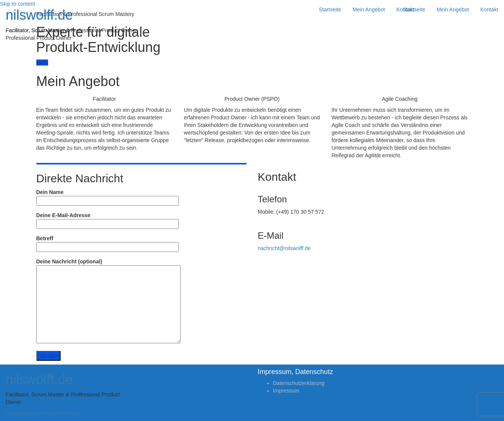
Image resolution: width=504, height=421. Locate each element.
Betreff (108, 243)
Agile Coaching (399, 99)
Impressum (286, 391)
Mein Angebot (453, 9)
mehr (42, 63)
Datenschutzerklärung (299, 383)
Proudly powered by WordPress (43, 413)
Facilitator (104, 99)
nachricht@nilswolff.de (284, 248)
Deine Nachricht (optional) (108, 301)
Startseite (414, 9)
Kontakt (489, 9)
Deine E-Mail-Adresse (108, 220)
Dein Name (108, 196)
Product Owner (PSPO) (252, 99)
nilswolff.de (39, 15)
